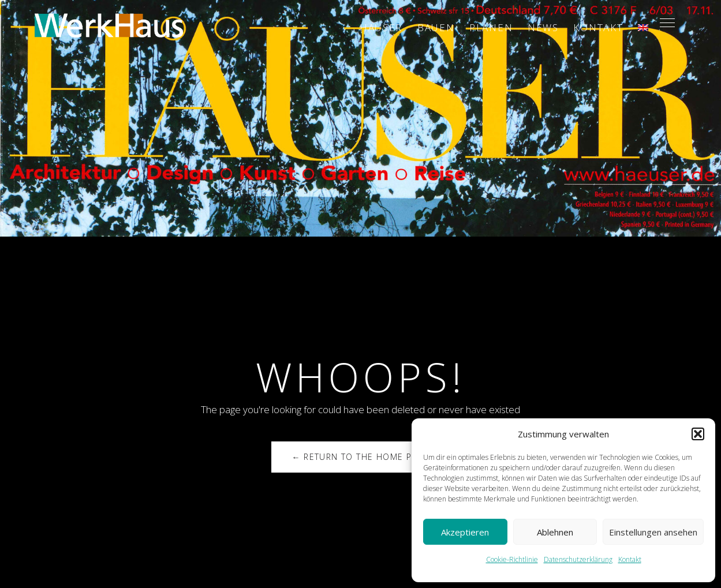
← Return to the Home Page (360, 457)
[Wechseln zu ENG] (643, 28)
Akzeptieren (465, 532)
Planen (491, 27)
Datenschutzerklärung (578, 559)
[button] (698, 434)
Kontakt (630, 559)
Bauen (436, 27)
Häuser (381, 27)
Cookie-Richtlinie (512, 559)
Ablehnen (555, 532)
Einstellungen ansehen (653, 532)
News (543, 27)
